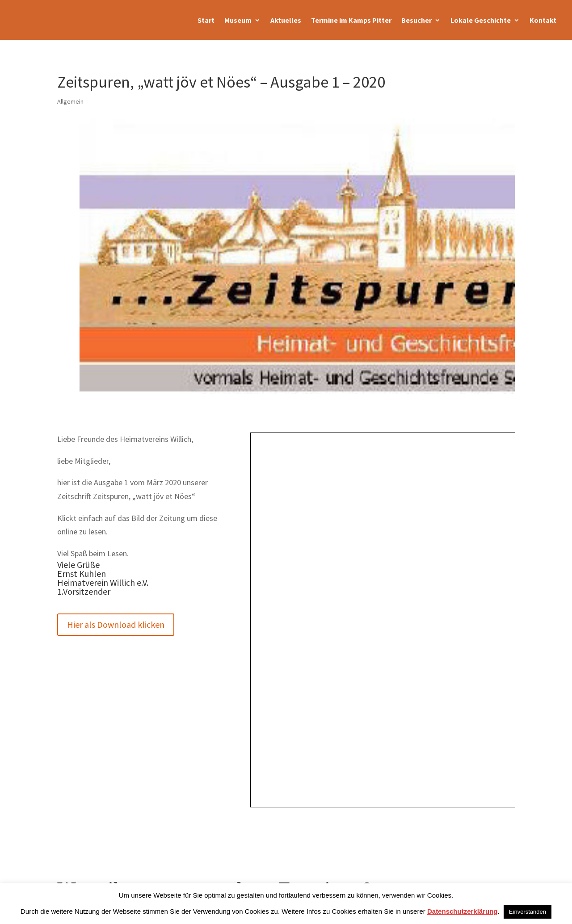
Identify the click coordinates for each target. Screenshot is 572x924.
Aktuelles (286, 20)
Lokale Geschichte (481, 20)
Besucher (416, 20)
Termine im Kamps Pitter (351, 20)
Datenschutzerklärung (463, 911)
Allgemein (70, 101)
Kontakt (543, 20)
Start (206, 20)
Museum (238, 20)
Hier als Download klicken (116, 624)
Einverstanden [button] (528, 912)
